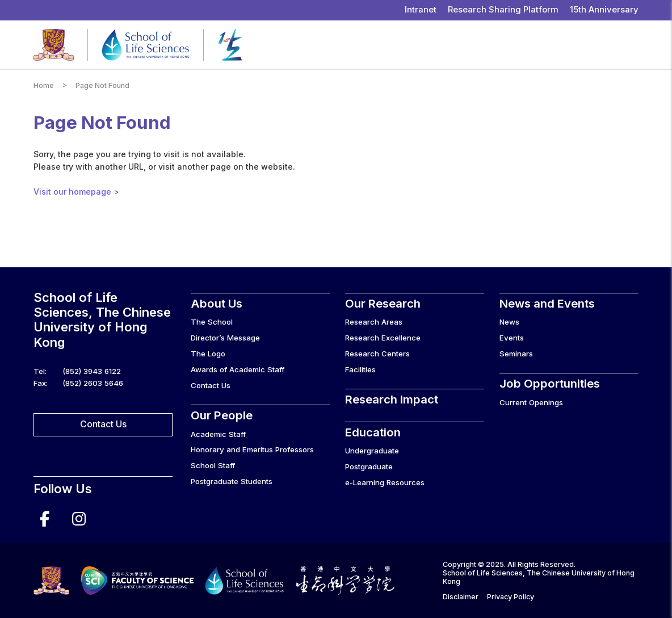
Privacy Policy (511, 597)
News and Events (547, 303)
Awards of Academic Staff (238, 369)
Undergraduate (372, 451)
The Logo (208, 354)
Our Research (383, 303)
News (509, 322)
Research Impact (392, 399)
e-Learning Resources (385, 482)
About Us (217, 303)
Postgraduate (369, 466)
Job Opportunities (550, 383)
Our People (222, 415)
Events (512, 338)
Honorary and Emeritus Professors (252, 449)
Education (373, 432)
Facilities (360, 369)
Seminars (516, 354)
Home (44, 85)
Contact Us (103, 424)
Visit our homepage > (76, 192)
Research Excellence (383, 338)
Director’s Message (225, 338)
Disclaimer (461, 597)
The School (212, 322)
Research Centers (377, 354)
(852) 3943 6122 (92, 371)
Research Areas (374, 322)
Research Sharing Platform (503, 10)
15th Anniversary (604, 10)
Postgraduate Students (232, 481)
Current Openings (531, 402)
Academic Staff (218, 434)
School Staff (213, 465)
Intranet (421, 10)
